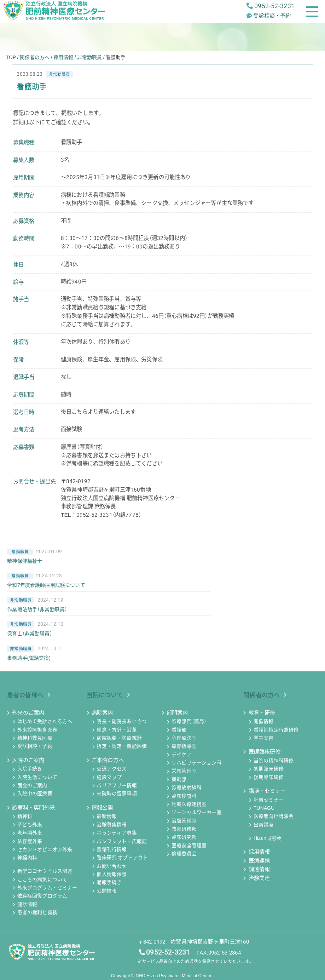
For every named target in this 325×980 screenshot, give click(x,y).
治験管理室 (184, 821)
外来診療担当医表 (37, 730)
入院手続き (30, 769)
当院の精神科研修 (274, 761)
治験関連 (259, 878)
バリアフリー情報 (117, 785)
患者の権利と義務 (37, 912)
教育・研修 (262, 713)
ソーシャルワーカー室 (197, 813)
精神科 (25, 816)
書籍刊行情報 (112, 849)
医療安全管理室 (189, 846)
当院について (105, 695)
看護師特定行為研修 (276, 730)
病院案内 (102, 713)
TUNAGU (264, 808)
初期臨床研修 (269, 769)
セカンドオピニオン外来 (45, 849)
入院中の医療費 (35, 794)
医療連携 (259, 861)
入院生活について (37, 777)
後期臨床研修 (269, 777)
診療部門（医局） (189, 722)
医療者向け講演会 (274, 816)
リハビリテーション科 (197, 763)
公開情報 (107, 891)
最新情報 (107, 816)
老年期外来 (30, 833)
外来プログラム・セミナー (47, 888)
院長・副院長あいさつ (122, 722)
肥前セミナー (269, 800)
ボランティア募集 (117, 833)
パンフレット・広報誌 (122, 841)
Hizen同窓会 (268, 838)
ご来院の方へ (108, 760)
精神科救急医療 (35, 738)
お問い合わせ (112, 866)
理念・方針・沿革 (117, 730)
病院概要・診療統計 (119, 738)
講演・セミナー (267, 791)
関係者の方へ (262, 695)
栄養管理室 (184, 771)
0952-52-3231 (168, 952)
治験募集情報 (112, 825)
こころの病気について (42, 879)
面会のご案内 (32, 785)
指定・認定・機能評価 (122, 746)
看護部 (179, 730)
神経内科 (27, 858)
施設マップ (109, 777)
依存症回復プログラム (42, 896)
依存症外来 (30, 841)
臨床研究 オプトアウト (122, 858)
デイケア (182, 755)
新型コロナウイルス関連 (45, 871)
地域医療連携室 (189, 804)
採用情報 (259, 852)
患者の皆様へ (25, 695)
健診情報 (27, 904)
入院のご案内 (28, 760)
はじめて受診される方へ (45, 722)
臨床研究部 (184, 837)
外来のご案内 (28, 713)
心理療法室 (184, 738)
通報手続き (109, 883)
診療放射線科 (187, 788)
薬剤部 (179, 779)
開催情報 (264, 722)
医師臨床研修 (265, 752)
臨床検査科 (184, 796)
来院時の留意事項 (117, 794)
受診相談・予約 (35, 746)
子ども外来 (30, 825)
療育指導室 (184, 746)
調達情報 (259, 869)
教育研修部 (184, 829)
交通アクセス (112, 769)
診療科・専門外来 (33, 808)
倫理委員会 (184, 854)
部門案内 (177, 713)
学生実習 (264, 738)
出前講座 (264, 825)
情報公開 (102, 808)
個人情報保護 (112, 874)
